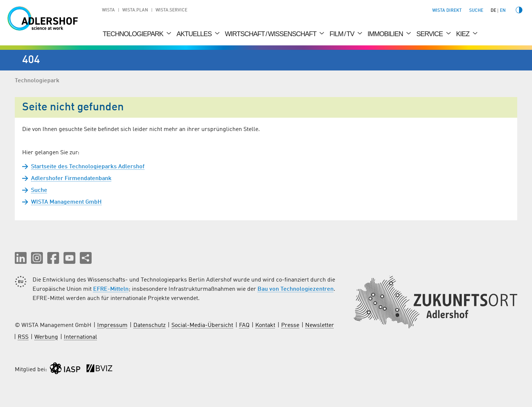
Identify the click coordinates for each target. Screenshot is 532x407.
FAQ (244, 325)
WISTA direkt (447, 11)
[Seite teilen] (86, 258)
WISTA (108, 10)
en (503, 11)
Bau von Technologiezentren (296, 289)
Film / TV (343, 34)
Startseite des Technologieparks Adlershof (88, 167)
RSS (23, 337)
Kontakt (265, 325)
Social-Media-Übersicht (202, 325)
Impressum (112, 325)
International (81, 337)
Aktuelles (195, 34)
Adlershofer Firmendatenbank (71, 179)
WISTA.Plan (135, 10)
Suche (39, 190)
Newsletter (320, 325)
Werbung (46, 337)
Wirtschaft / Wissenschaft (271, 34)
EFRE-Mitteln (111, 289)
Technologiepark (134, 34)
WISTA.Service (171, 10)
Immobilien (386, 34)
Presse (290, 325)
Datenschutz (149, 325)
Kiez (464, 34)
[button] (21, 258)
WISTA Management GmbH (66, 202)
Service (430, 34)
